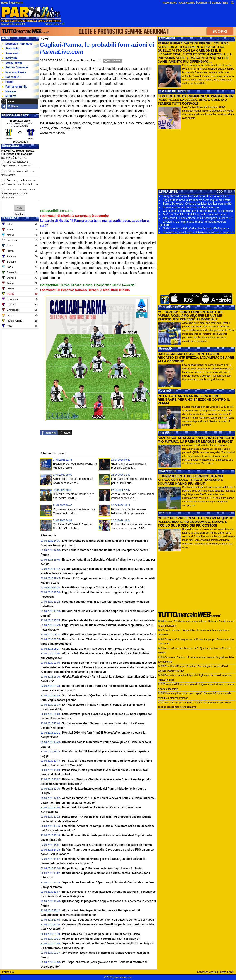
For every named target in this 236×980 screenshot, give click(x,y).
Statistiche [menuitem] (11, 49)
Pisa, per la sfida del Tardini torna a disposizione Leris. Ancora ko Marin (108, 620)
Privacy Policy (226, 972)
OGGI (220, 192)
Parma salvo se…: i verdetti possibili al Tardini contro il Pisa (101, 934)
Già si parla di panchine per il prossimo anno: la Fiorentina (198, 211)
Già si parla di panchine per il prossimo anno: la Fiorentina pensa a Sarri (109, 634)
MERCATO (166, 349)
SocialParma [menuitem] (12, 63)
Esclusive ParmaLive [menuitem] (17, 44)
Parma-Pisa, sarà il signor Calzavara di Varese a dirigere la (198, 232)
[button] (20, 208)
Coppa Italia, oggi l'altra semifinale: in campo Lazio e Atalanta (102, 868)
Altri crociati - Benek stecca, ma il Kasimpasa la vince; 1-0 (198, 218)
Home (6, 39)
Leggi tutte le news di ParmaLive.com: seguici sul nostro (197, 200)
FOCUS (164, 513)
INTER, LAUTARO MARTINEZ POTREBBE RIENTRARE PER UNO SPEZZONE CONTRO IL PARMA (194, 400)
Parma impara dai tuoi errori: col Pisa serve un (191, 207)
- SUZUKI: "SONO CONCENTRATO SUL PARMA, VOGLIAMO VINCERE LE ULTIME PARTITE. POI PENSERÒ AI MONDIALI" (190, 316)
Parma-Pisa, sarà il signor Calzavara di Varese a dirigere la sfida (103, 588)
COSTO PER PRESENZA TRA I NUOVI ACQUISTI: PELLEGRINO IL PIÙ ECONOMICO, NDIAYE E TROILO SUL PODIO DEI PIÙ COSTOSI (195, 522)
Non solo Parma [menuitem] (14, 72)
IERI (231, 192)
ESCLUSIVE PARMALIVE (175, 307)
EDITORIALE (167, 39)
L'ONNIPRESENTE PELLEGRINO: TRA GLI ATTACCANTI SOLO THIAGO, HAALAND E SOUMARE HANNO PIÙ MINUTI (190, 480)
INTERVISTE (167, 433)
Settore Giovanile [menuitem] (15, 68)
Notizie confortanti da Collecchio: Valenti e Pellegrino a (196, 229)
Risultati (20, 214)
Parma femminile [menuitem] (15, 87)
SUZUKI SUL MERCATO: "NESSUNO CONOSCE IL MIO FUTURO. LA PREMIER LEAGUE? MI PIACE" (196, 440)
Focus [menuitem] (8, 82)
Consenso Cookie (207, 972)
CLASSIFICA (10, 219)
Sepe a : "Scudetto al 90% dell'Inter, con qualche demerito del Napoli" (109, 920)
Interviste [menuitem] (10, 58)
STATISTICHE (167, 471)
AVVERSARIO (168, 391)
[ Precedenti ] (20, 142)
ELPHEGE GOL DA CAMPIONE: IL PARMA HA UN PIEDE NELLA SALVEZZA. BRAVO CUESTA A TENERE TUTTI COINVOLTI (196, 100)
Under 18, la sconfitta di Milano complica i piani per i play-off (101, 939)
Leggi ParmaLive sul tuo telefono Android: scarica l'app (196, 196)
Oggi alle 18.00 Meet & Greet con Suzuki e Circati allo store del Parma (107, 845)
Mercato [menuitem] (9, 91)
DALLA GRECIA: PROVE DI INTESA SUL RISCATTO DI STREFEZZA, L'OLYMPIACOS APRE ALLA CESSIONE (196, 358)
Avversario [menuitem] (11, 53)
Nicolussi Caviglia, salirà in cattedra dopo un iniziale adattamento (18, 193)
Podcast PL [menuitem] (11, 77)
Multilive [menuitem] (9, 96)
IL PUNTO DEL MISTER (174, 91)
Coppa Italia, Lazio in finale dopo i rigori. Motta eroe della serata (103, 649)
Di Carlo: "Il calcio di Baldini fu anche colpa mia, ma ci (195, 215)
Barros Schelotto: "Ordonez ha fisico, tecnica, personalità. (197, 204)
